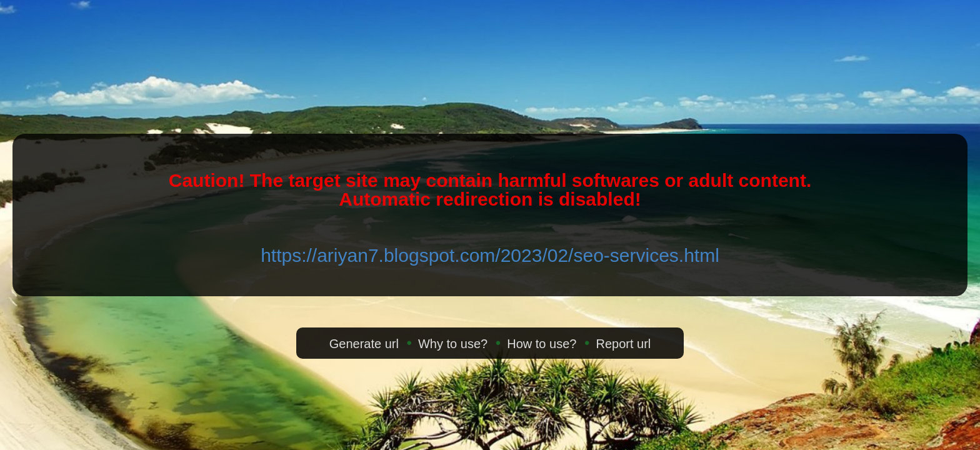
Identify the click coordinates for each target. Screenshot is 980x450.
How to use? (542, 344)
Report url (623, 344)
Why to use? (453, 344)
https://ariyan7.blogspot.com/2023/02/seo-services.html (490, 255)
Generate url (364, 344)
